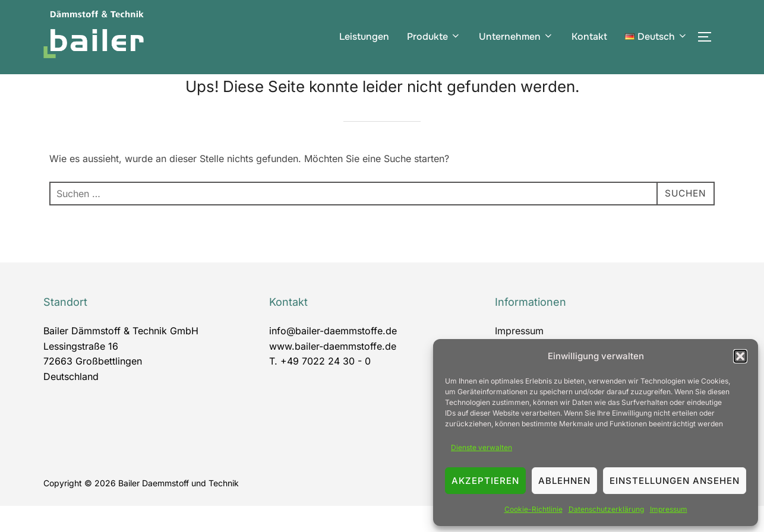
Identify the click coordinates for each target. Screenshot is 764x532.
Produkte (434, 37)
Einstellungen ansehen (675, 481)
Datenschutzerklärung (606, 509)
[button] (740, 356)
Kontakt (589, 37)
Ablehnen (564, 481)
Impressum (669, 509)
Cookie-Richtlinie (533, 509)
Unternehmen (516, 37)
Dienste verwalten (482, 447)
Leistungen (364, 37)
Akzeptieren (485, 481)
